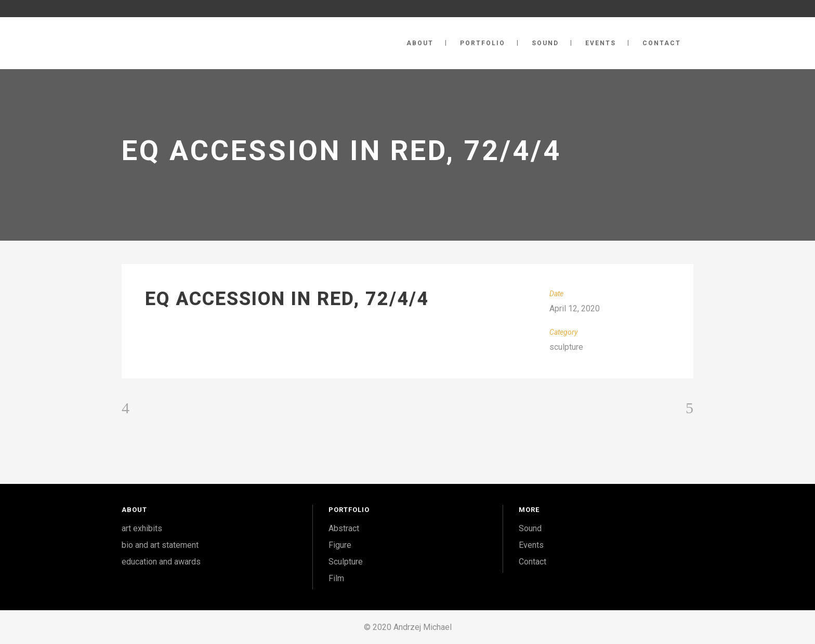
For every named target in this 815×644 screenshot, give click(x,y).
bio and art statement (160, 545)
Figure (340, 545)
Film (336, 578)
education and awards (161, 562)
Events (531, 545)
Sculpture (346, 562)
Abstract (344, 528)
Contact (533, 562)
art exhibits (142, 528)
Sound (530, 528)
